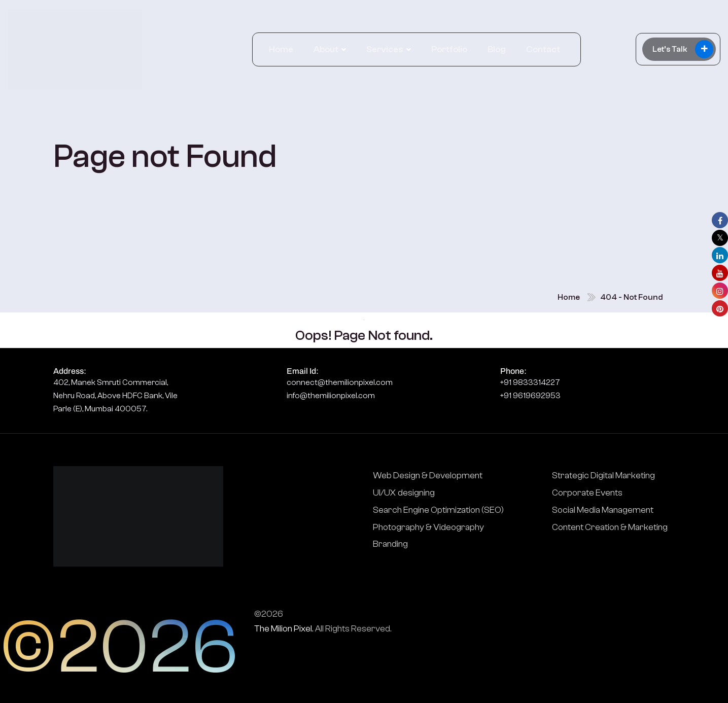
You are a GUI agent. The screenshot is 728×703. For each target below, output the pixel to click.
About (326, 49)
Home (281, 49)
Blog (497, 49)
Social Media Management (603, 510)
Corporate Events (587, 493)
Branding (390, 544)
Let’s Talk (683, 49)
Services (385, 49)
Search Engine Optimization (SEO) (438, 510)
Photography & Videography (428, 527)
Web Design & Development (428, 476)
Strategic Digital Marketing (603, 476)
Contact (543, 49)
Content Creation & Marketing (610, 527)
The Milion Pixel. (284, 629)
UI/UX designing (404, 493)
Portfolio (449, 49)
